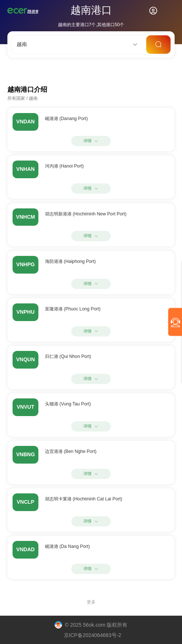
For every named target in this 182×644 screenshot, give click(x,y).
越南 (33, 98)
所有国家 (16, 98)
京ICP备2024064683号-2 (93, 635)
